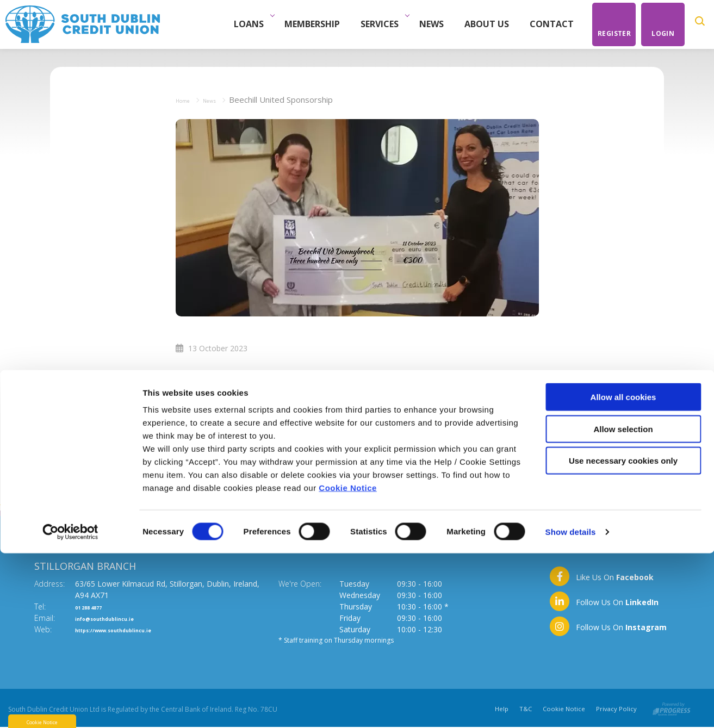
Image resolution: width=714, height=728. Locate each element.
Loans (256, 24)
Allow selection (623, 604)
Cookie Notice (348, 662)
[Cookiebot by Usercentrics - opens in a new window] (70, 707)
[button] (702, 24)
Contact (557, 24)
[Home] (83, 23)
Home (187, 99)
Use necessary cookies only (623, 635)
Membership (317, 24)
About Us (492, 24)
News (436, 24)
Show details (571, 707)
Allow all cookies (623, 572)
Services (387, 24)
